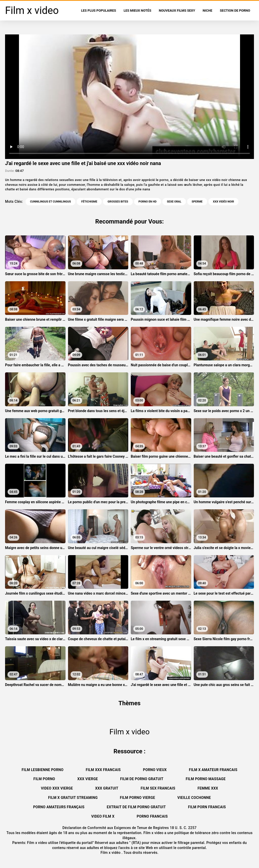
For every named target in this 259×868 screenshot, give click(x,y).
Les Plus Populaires (99, 11)
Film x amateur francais (213, 770)
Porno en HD (148, 202)
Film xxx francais (103, 770)
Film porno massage (206, 779)
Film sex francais (158, 788)
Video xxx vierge (57, 788)
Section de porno (235, 11)
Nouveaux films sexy (177, 11)
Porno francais (152, 816)
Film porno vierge (137, 798)
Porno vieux (155, 770)
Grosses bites (118, 202)
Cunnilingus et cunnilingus (51, 202)
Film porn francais (207, 807)
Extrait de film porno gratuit (136, 807)
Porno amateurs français (59, 807)
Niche (207, 11)
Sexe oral (174, 202)
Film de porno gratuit (142, 779)
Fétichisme (89, 202)
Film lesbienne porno (43, 770)
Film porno (44, 779)
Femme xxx (208, 788)
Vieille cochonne (194, 798)
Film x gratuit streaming (73, 798)
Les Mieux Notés (137, 11)
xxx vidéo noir (223, 202)
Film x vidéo (111, 853)
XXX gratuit (107, 788)
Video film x (103, 816)
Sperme (197, 202)
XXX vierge (88, 779)
